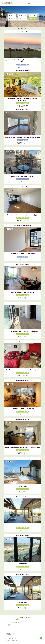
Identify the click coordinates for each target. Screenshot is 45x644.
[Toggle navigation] (29, 3)
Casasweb (10, 639)
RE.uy (16, 639)
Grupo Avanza (16, 641)
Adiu (8, 641)
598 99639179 (13, 623)
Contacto (16, 634)
